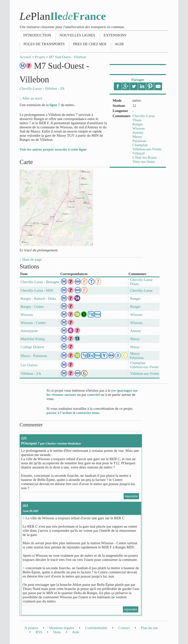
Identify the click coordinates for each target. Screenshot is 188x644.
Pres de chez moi (90, 44)
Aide (76, 632)
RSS (39, 632)
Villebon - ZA (31, 374)
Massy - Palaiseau (34, 356)
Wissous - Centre (33, 323)
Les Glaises (29, 365)
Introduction (37, 35)
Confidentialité (96, 628)
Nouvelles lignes (77, 35)
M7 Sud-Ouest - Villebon (68, 57)
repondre (131, 496)
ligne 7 (55, 105)
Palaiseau (139, 141)
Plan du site (149, 628)
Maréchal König (33, 339)
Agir (119, 44)
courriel (93, 395)
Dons (57, 632)
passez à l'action (59, 413)
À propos (31, 628)
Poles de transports (44, 44)
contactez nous (88, 413)
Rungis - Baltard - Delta (38, 299)
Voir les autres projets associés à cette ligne (53, 149)
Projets (40, 57)
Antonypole (29, 331)
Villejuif (139, 153)
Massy (137, 137)
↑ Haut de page (31, 259)
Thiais (137, 120)
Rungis (138, 124)
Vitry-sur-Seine (144, 162)
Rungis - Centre (32, 307)
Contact (124, 628)
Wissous (139, 128)
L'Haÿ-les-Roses (145, 157)
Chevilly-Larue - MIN (37, 290)
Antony (138, 133)
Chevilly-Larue (144, 116)
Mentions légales (62, 628)
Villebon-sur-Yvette (147, 149)
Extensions (115, 35)
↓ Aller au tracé (31, 98)
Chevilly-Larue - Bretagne (40, 282)
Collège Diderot (32, 347)
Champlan (140, 145)
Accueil (25, 57)
